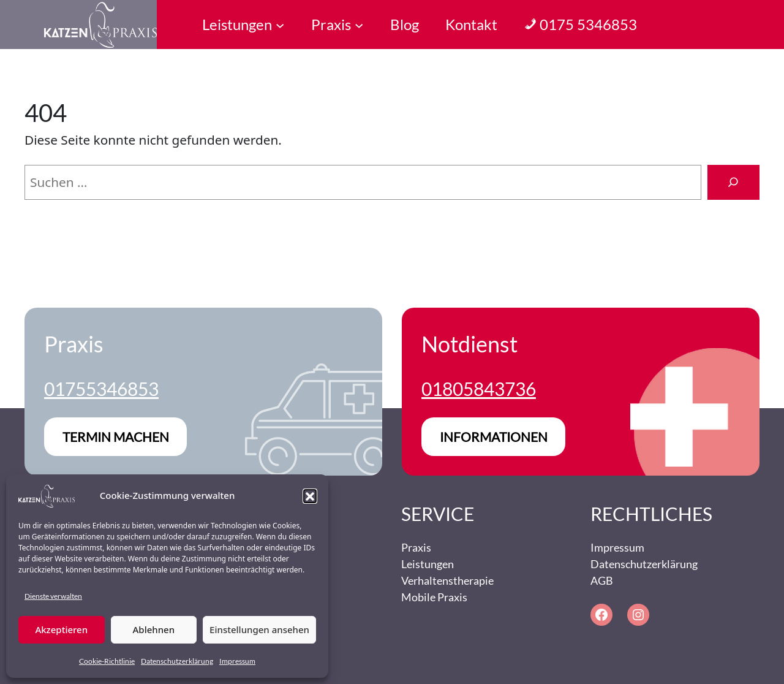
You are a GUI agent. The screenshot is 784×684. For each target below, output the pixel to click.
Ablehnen (154, 629)
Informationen (494, 437)
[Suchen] (733, 183)
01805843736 (479, 389)
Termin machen (116, 437)
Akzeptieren (61, 629)
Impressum (237, 661)
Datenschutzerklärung (177, 661)
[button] (310, 496)
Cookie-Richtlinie (107, 661)
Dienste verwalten (53, 596)
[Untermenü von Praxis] (359, 25)
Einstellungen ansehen (259, 629)
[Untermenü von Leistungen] (280, 25)
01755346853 (101, 389)
